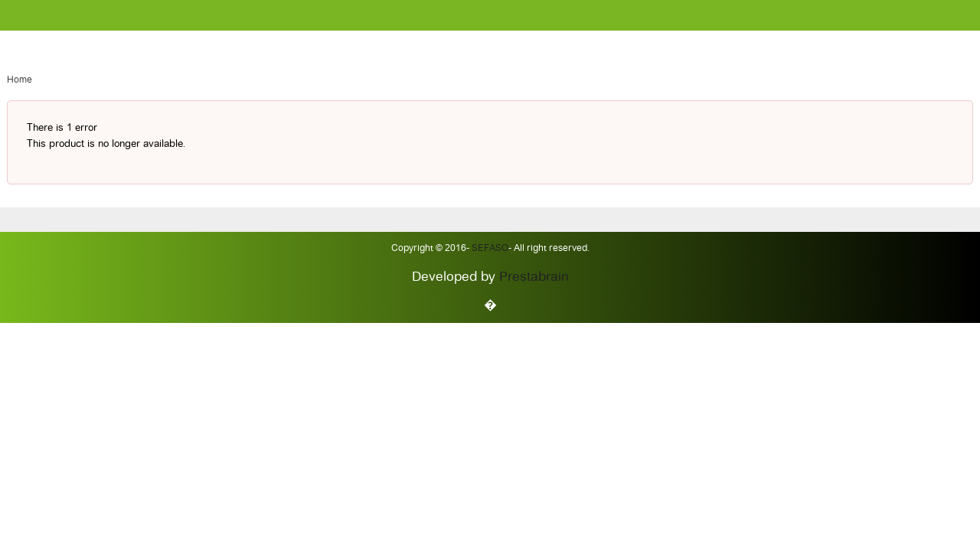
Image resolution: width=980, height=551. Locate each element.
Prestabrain (534, 277)
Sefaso (489, 249)
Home (20, 80)
